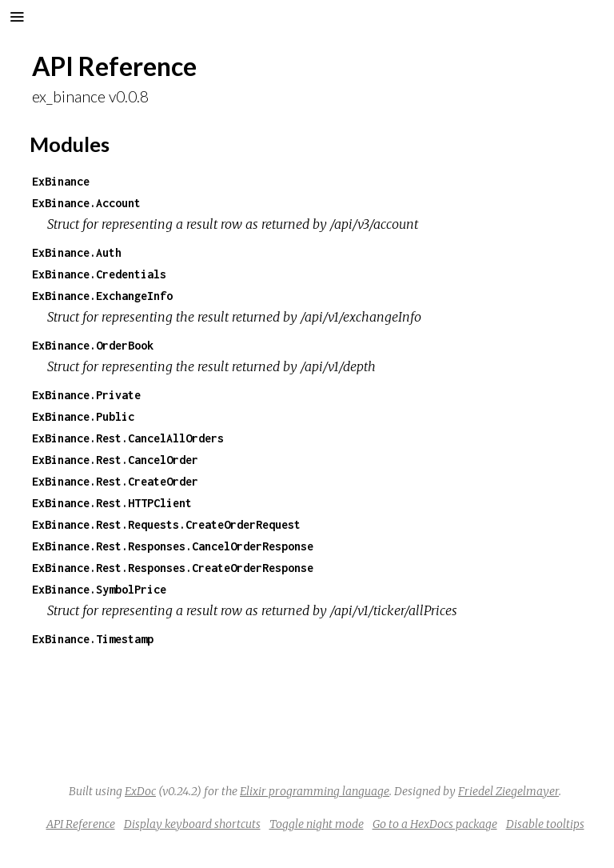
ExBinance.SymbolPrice (99, 589)
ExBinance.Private (86, 395)
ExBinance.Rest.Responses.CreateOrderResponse (173, 568)
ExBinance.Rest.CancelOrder (115, 460)
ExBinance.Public (83, 416)
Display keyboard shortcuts (192, 824)
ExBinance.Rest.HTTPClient (112, 503)
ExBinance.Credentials (99, 274)
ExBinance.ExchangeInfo (102, 296)
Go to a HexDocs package (435, 824)
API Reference (81, 824)
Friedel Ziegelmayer (508, 791)
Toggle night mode (317, 824)
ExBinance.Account (86, 203)
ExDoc (140, 791)
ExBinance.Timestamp (93, 639)
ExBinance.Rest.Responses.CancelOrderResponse (173, 546)
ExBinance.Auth (77, 252)
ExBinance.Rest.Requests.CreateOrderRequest (166, 524)
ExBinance (61, 181)
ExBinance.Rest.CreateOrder (115, 481)
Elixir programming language (315, 791)
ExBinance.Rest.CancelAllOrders (128, 438)
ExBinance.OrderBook (93, 345)
